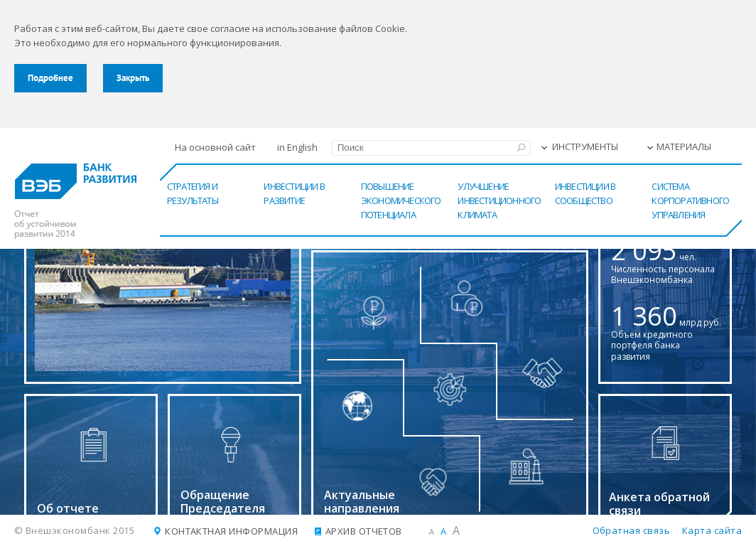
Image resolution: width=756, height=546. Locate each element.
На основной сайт (215, 147)
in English (297, 147)
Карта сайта (712, 530)
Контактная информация (231, 531)
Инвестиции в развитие (294, 193)
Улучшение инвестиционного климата (499, 200)
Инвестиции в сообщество (585, 193)
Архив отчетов (364, 531)
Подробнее (50, 78)
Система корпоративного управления (690, 200)
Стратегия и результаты (193, 193)
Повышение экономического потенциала (401, 200)
